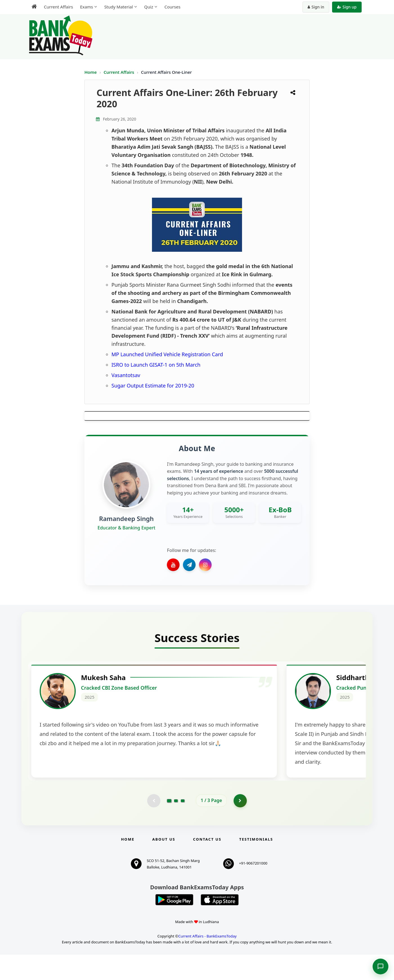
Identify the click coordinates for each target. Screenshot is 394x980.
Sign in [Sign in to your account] (316, 7)
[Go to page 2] (176, 826)
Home (91, 72)
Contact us (207, 865)
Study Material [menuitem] (118, 7)
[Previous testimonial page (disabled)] (153, 826)
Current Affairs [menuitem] (58, 7)
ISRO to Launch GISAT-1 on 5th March (156, 365)
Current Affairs (119, 72)
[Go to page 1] (169, 826)
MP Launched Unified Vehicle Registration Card (167, 354)
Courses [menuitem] (172, 7)
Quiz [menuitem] (149, 7)
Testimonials (256, 865)
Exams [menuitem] (86, 7)
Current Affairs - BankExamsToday (207, 961)
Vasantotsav (126, 375)
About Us (164, 865)
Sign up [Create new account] (347, 7)
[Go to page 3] (183, 826)
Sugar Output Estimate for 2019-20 (153, 386)
